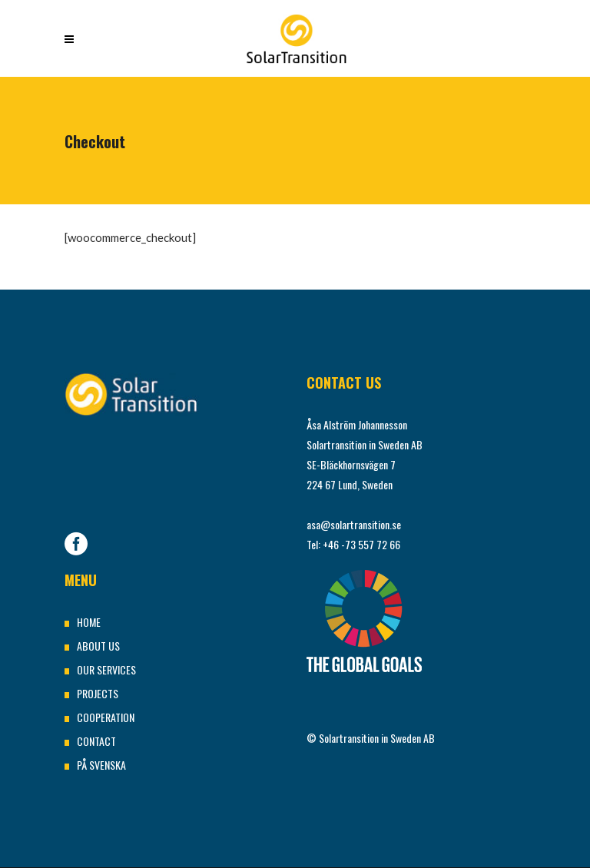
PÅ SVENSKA (101, 765)
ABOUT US (98, 646)
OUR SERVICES (106, 669)
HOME (89, 622)
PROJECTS (98, 693)
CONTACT (96, 741)
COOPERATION (106, 717)
